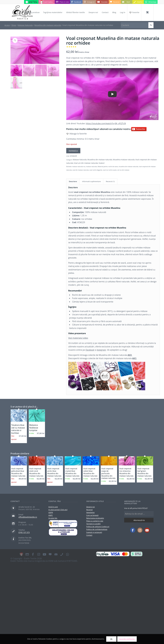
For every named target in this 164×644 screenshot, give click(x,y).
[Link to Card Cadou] (47, 2)
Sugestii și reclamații (94, 532)
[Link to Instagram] (89, 2)
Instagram (101, 350)
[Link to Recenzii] (115, 2)
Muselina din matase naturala (100, 160)
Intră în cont (53, 507)
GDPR (51, 512)
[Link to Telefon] (138, 2)
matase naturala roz (79, 166)
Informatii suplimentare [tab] (91, 181)
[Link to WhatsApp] (151, 2)
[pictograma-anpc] (63, 524)
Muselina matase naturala (124, 160)
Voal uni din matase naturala (86, 163)
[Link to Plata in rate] (62, 2)
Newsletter (90, 512)
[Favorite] (134, 12)
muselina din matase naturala (129, 166)
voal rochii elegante (96, 170)
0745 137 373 (24, 532)
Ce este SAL (53, 518)
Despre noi (90, 507)
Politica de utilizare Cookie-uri (98, 527)
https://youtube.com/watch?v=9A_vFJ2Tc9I (106, 123)
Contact (89, 535)
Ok (111, 639)
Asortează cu (73, 151)
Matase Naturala (80, 160)
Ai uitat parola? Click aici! (58, 510)
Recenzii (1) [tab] (110, 181)
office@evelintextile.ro (28, 517)
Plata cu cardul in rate (95, 521)
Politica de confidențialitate (97, 529)
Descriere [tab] (73, 181)
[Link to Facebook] (76, 2)
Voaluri (102, 163)
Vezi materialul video (78, 338)
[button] (76, 134)
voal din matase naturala (81, 170)
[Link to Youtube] (102, 2)
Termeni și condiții (93, 524)
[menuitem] (32, 12)
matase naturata (92, 166)
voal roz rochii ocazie (110, 170)
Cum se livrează (92, 515)
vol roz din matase (123, 170)
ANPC (51, 515)
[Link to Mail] (127, 2)
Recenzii (89, 510)
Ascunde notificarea (127, 639)
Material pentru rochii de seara (108, 166)
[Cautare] (137, 25)
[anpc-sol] (63, 532)
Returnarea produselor (95, 518)
